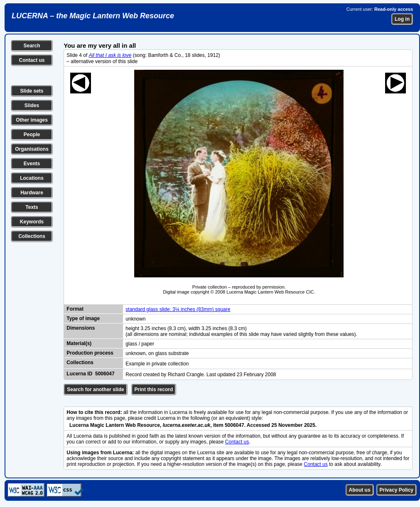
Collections (32, 236)
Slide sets (32, 91)
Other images (32, 120)
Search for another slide (95, 389)
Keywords (32, 222)
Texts (32, 207)
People (32, 135)
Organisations (32, 149)
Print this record (154, 389)
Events (32, 164)
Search (32, 46)
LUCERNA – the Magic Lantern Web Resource (93, 16)
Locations (32, 178)
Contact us (32, 60)
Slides (32, 105)
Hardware (32, 193)
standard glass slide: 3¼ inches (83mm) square (178, 309)
